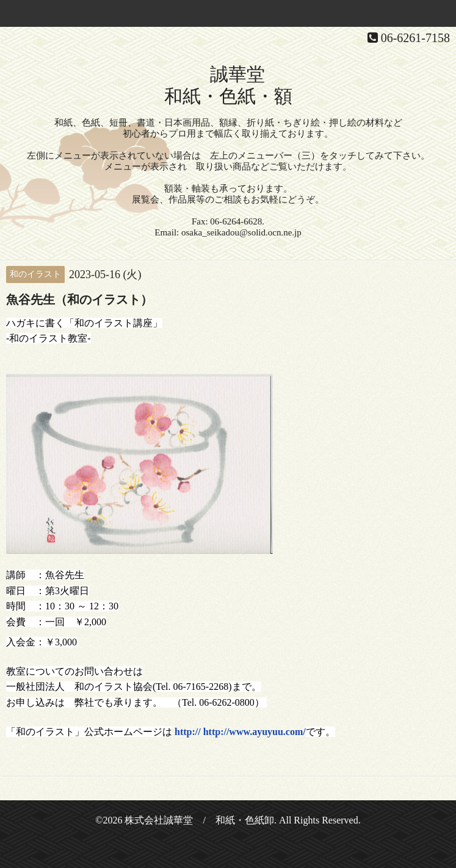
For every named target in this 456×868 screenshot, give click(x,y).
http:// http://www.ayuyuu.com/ (239, 732)
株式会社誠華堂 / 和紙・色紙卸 (199, 820)
